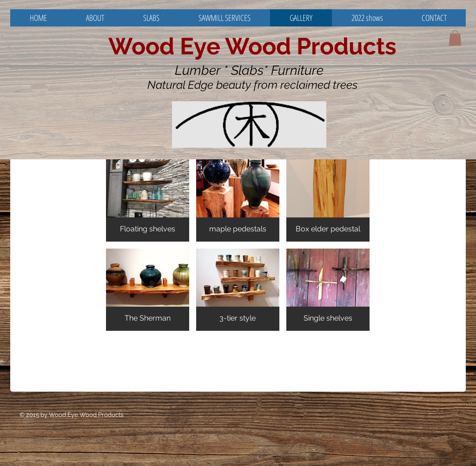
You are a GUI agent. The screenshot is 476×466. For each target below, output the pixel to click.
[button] (455, 38)
